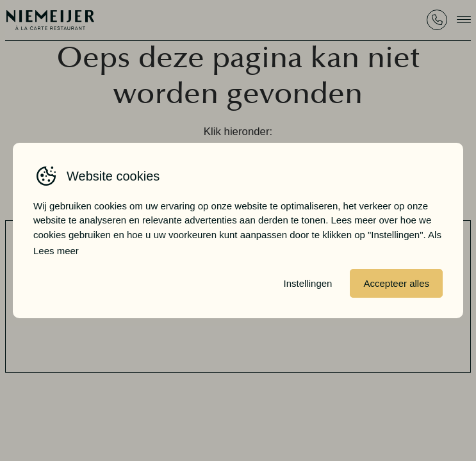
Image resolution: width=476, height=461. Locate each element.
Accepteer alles (396, 283)
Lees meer (56, 251)
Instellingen (308, 283)
